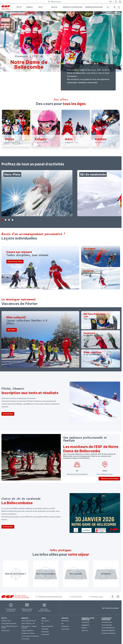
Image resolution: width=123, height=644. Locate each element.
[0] (66, 60)
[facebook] (116, 2)
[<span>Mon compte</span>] (114, 7)
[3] (12, 220)
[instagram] (120, 2)
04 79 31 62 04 (77, 597)
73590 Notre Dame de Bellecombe (50, 597)
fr (111, 2)
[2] (73, 60)
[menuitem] (11, 618)
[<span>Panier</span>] (119, 7)
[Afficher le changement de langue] (113, 2)
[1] (69, 60)
